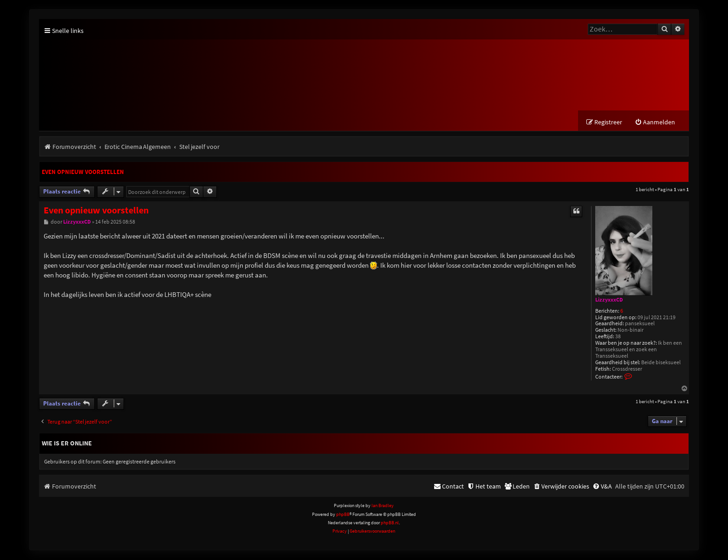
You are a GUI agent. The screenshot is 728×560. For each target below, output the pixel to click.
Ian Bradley (383, 506)
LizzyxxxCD (609, 300)
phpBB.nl (390, 524)
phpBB (343, 515)
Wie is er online (67, 444)
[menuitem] (655, 123)
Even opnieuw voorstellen (83, 173)
